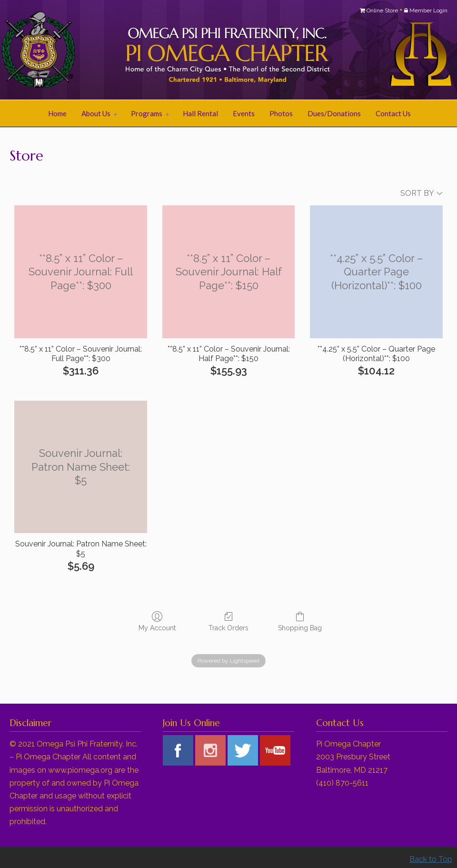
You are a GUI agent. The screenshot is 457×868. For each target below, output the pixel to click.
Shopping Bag (300, 621)
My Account (157, 621)
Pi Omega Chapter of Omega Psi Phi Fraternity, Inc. (129, 50)
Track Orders (228, 621)
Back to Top (431, 859)
